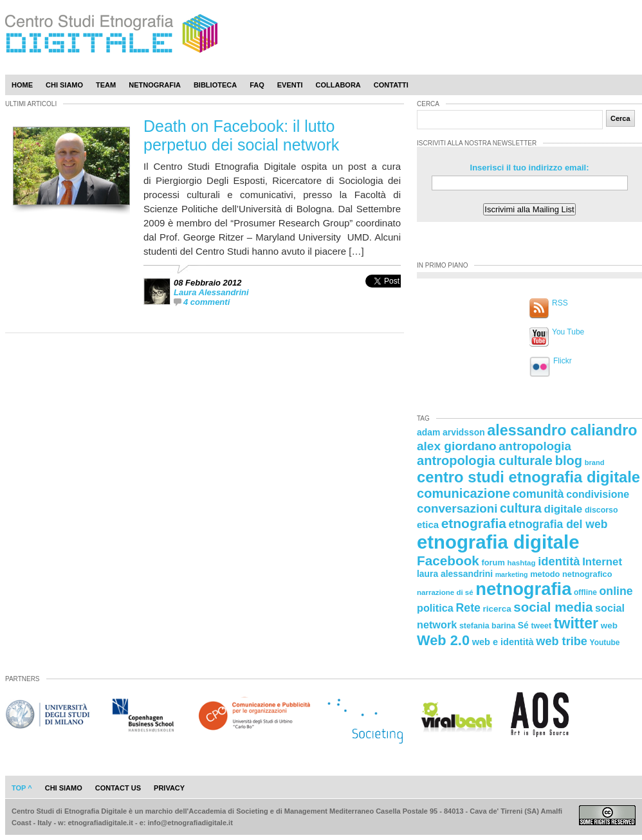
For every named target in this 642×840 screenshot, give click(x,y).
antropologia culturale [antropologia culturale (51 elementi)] (485, 461)
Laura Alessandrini (211, 292)
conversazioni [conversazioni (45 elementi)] (457, 508)
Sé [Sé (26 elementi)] (523, 625)
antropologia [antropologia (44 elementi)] (535, 446)
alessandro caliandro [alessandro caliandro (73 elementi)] (562, 430)
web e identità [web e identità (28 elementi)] (503, 642)
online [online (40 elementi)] (616, 591)
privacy (169, 788)
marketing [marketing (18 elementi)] (512, 574)
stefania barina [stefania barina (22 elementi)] (487, 626)
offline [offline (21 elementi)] (585, 592)
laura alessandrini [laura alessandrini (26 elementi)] (455, 574)
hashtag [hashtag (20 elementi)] (521, 563)
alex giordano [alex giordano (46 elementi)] (457, 446)
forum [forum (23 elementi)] (493, 562)
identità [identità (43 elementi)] (559, 561)
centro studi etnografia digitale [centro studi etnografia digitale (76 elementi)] (528, 477)
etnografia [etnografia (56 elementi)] (474, 523)
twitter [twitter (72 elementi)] (576, 623)
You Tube (568, 332)
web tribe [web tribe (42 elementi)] (562, 641)
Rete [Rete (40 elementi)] (468, 608)
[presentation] (383, 295)
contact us (118, 788)
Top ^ (22, 788)
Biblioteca (215, 85)
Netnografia (155, 85)
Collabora (338, 85)
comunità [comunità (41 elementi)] (538, 494)
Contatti (391, 85)
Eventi (290, 85)
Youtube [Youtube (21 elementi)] (605, 643)
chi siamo (64, 788)
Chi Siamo (64, 85)
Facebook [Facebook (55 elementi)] (448, 561)
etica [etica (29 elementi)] (428, 525)
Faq (257, 85)
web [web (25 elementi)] (609, 625)
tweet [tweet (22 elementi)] (541, 626)
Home (22, 85)
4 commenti (206, 302)
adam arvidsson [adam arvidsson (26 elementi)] (451, 432)
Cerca (620, 118)
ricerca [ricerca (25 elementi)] (497, 609)
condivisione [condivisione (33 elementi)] (598, 494)
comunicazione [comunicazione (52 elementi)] (463, 493)
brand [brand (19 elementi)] (595, 462)
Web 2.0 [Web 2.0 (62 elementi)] (443, 640)
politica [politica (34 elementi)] (435, 608)
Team (106, 85)
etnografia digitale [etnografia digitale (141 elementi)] (498, 542)
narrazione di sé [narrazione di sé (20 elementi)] (445, 592)
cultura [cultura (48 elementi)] (521, 508)
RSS (560, 303)
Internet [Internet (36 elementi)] (602, 562)
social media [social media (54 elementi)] (553, 607)
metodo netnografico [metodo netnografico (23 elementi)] (571, 574)
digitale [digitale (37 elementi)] (563, 509)
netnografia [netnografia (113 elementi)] (523, 589)
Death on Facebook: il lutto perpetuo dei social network (241, 135)
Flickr (563, 361)
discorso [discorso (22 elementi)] (601, 510)
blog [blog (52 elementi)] (569, 461)
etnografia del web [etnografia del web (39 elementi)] (558, 524)
